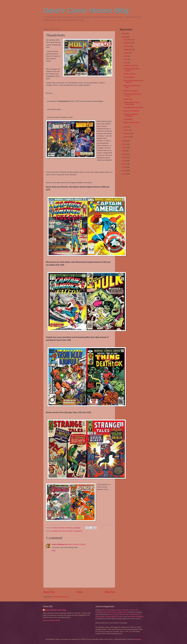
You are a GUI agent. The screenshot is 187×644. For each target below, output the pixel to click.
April (126, 127)
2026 (124, 34)
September (128, 50)
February (127, 133)
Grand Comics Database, (117, 614)
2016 (124, 167)
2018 (124, 161)
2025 (124, 37)
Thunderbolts (78, 531)
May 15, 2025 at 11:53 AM (77, 544)
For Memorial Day (130, 74)
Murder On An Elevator (131, 111)
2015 (124, 171)
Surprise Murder (129, 77)
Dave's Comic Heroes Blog (86, 10)
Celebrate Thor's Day (131, 65)
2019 (124, 157)
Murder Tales (128, 99)
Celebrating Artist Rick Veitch (133, 108)
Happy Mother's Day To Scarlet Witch (131, 103)
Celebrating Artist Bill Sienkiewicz (131, 115)
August (127, 53)
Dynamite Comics (128, 610)
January (127, 137)
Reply (54, 551)
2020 (124, 154)
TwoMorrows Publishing (135, 616)
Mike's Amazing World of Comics (112, 616)
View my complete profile (51, 620)
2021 (124, 151)
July (125, 56)
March (126, 130)
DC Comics (106, 610)
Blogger (138, 639)
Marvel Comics (67, 531)
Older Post (110, 592)
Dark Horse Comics (110, 612)
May (126, 63)
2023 (124, 144)
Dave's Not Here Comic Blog (56, 610)
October (127, 46)
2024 (124, 141)
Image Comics (122, 612)
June (126, 59)
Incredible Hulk (56, 531)
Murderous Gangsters (131, 91)
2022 (124, 147)
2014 (124, 174)
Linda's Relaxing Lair (59, 544)
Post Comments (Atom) (61, 597)
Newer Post (49, 592)
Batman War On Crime (131, 123)
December (128, 40)
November (128, 43)
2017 (124, 164)
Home (80, 592)
